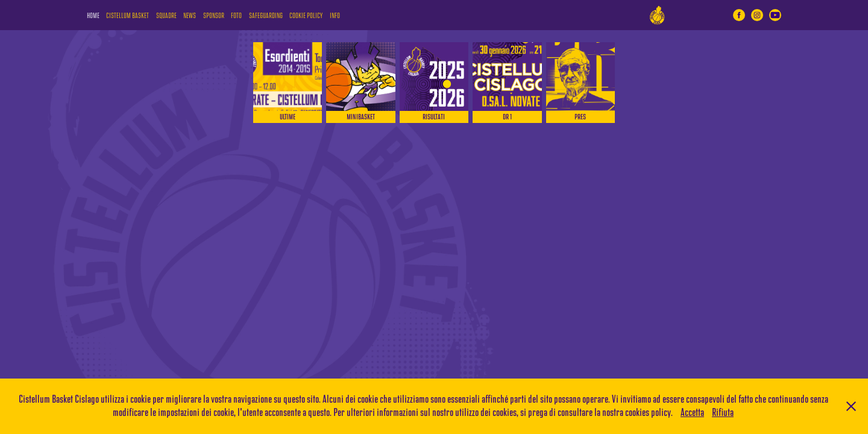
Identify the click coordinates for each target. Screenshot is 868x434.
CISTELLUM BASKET (127, 16)
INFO (335, 16)
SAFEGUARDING (266, 16)
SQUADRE (166, 16)
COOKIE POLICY (306, 16)
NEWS (190, 16)
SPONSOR (214, 16)
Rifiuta (723, 413)
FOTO (236, 16)
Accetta (692, 413)
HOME (93, 16)
